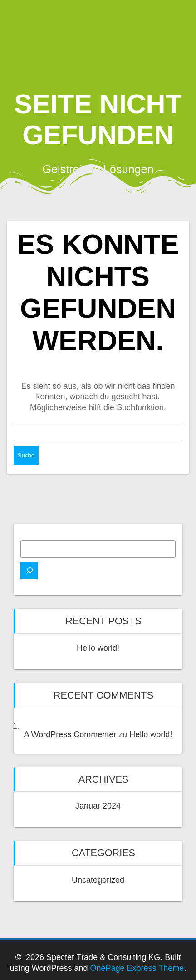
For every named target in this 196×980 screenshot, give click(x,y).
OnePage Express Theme (137, 968)
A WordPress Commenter (70, 734)
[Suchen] (29, 571)
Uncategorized (98, 880)
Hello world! (98, 648)
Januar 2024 (98, 806)
